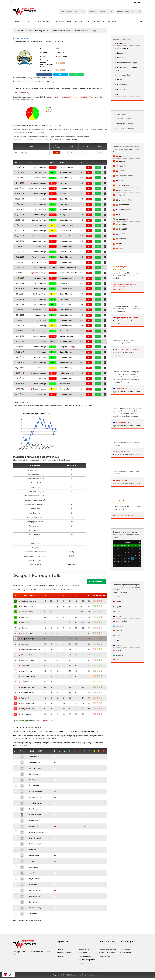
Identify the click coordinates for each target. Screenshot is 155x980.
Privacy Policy (105, 956)
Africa (116, 597)
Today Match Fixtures (123, 119)
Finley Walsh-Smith (37, 832)
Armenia (117, 631)
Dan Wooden (34, 809)
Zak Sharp (33, 914)
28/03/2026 (20, 199)
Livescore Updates (121, 114)
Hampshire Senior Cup (54, 42)
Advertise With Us (47, 2)
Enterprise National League (126, 63)
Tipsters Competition (62, 21)
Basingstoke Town (39, 220)
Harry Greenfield (35, 838)
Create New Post (97, 582)
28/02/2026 (20, 220)
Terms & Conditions (108, 953)
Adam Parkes (34, 757)
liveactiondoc (121, 205)
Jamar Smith (34, 861)
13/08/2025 (20, 389)
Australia (117, 645)
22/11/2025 (20, 305)
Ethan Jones (34, 821)
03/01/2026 (20, 262)
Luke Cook (33, 885)
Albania (117, 602)
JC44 (118, 181)
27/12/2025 (20, 268)
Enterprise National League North (126, 69)
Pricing (27, 21)
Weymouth (64, 299)
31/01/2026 (20, 241)
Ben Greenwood (35, 774)
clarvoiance (120, 224)
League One (121, 53)
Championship (121, 48)
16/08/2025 (20, 384)
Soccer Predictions (65, 953)
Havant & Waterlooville (37, 188)
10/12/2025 (20, 283)
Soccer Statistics (32, 31)
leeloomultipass (122, 210)
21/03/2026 (20, 204)
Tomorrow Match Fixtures (124, 129)
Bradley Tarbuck (35, 780)
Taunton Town (65, 252)
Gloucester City (66, 236)
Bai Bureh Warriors (122, 451)
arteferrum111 (121, 156)
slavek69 (119, 195)
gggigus (119, 161)
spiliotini (119, 234)
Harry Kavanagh (35, 844)
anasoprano (120, 219)
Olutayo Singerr (35, 890)
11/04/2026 (20, 183)
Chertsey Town (66, 231)
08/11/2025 (20, 315)
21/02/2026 (20, 225)
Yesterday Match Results (124, 124)
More (116, 94)
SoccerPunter (19, 31)
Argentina (118, 626)
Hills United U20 (120, 388)
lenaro (118, 215)
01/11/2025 (20, 320)
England (42, 31)
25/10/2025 (20, 326)
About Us (33, 2)
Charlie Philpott (35, 797)
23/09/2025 (20, 352)
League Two (120, 58)
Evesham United (40, 178)
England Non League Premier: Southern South (72, 97)
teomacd (119, 239)
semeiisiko (120, 171)
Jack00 (119, 248)
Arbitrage (112, 21)
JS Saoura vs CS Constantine (127, 349)
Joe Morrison (34, 867)
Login (126, 2)
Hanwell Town (41, 246)
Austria (117, 650)
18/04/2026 (20, 178)
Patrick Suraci (63, 56)
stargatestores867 (123, 176)
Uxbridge (63, 194)
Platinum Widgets (41, 21)
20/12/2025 (20, 278)
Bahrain (117, 660)
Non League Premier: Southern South (28, 42)
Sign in (115, 321)
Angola (117, 616)
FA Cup (119, 80)
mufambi (119, 244)
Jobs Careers (126, 953)
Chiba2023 (120, 229)
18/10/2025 (20, 336)
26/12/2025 (20, 273)
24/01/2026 (20, 246)
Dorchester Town (66, 225)
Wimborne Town (40, 310)
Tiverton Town (40, 173)
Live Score (83, 953)
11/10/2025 (20, 347)
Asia (116, 640)
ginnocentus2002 (122, 200)
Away (27, 93)
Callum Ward (34, 786)
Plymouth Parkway (67, 167)
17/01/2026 (20, 252)
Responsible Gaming (108, 949)
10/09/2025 (20, 363)
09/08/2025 (20, 394)
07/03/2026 (20, 215)
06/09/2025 (20, 368)
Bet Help (61, 956)
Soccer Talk (99, 21)
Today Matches (85, 956)
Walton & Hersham (39, 262)
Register (137, 2)
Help (88, 21)
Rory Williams (34, 902)
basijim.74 (120, 166)
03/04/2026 (20, 194)
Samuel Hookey (35, 908)
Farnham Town (40, 278)
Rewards (74, 2)
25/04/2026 (20, 167)
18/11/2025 (20, 310)
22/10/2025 (20, 331)
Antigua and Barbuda (122, 621)
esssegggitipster (122, 190)
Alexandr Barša (35, 762)
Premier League (122, 43)
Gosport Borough (39, 167)
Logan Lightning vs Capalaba (127, 318)
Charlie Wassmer (36, 803)
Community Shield (123, 75)
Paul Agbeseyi (35, 896)
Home (18, 21)
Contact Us (62, 2)
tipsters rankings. (126, 152)
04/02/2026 (20, 236)
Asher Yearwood (35, 768)
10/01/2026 (20, 257)
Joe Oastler (34, 873)
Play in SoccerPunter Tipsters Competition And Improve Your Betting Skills (125, 287)
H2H (89, 167)
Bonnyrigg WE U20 (121, 422)
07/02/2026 (20, 231)
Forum (82, 963)
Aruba (116, 636)
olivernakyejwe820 (122, 267)
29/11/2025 (20, 294)
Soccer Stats (84, 949)
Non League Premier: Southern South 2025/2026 (64, 31)
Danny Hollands (35, 815)
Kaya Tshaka (34, 879)
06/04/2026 (20, 188)
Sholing (63, 215)
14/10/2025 (20, 341)
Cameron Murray (36, 791)
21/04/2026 (20, 173)
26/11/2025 (20, 299)
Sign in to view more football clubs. (127, 392)
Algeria (117, 607)
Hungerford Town (39, 241)
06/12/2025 (20, 289)
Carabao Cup (121, 85)
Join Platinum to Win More (123, 515)
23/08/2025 (20, 378)
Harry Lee (33, 850)
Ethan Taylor (71, 565)
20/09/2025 (20, 357)
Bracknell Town (40, 210)
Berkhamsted (41, 199)
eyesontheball (121, 185)
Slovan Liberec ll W (122, 480)
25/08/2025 (20, 373)
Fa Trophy (120, 90)
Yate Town (64, 183)
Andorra (117, 611)
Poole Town (64, 204)
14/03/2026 (20, 210)
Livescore (79, 21)
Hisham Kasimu (35, 855)
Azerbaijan (118, 655)
